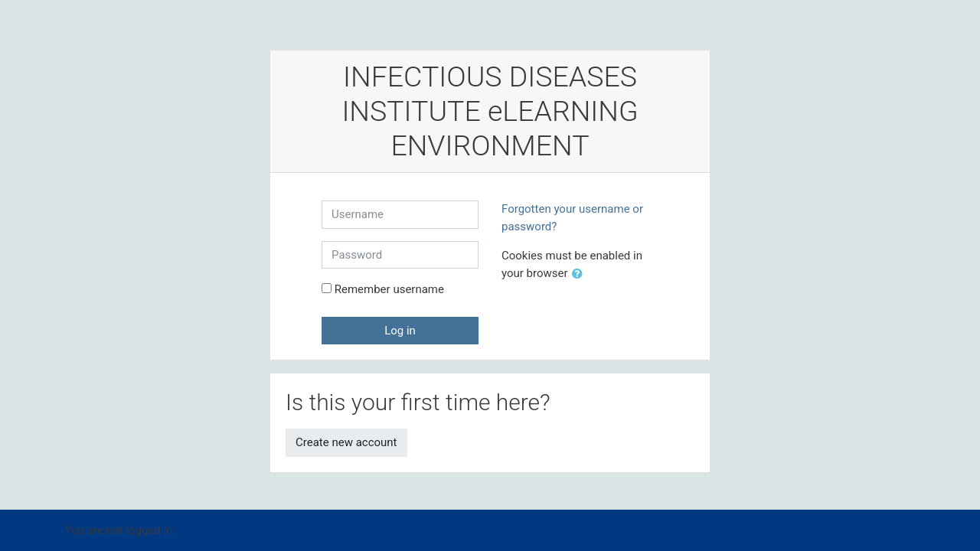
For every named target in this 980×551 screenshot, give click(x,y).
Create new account (346, 442)
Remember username (389, 289)
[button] (580, 274)
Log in (400, 331)
